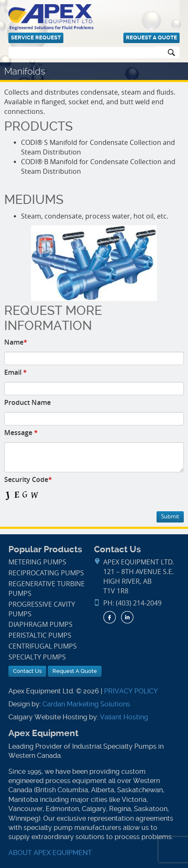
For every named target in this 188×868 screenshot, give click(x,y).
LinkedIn (127, 617)
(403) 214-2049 (139, 603)
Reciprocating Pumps (46, 573)
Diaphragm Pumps (40, 625)
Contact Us (27, 671)
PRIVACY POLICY (131, 691)
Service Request (36, 37)
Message (21, 433)
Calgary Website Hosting (48, 717)
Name (16, 342)
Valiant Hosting (124, 717)
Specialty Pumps (37, 657)
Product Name (27, 402)
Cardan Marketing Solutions (86, 704)
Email (16, 372)
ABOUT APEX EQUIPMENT (50, 853)
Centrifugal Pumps (43, 646)
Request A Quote (151, 37)
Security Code (28, 479)
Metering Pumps (37, 562)
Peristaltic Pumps (40, 635)
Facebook (110, 617)
